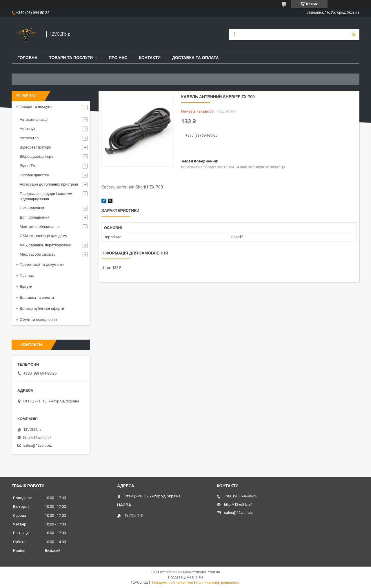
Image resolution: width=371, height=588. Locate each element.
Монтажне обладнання (40, 227)
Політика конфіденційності (218, 582)
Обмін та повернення (38, 319)
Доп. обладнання (35, 217)
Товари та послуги (71, 58)
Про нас (118, 58)
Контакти (150, 58)
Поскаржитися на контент (172, 582)
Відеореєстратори (36, 147)
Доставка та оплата (195, 58)
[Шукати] (354, 34)
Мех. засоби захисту (38, 254)
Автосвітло (29, 138)
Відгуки (26, 286)
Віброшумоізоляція (36, 156)
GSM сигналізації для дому (43, 236)
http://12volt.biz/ (37, 438)
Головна (27, 58)
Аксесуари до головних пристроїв (49, 184)
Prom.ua (213, 572)
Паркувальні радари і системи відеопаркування (46, 196)
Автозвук (27, 129)
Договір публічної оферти (42, 308)
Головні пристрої (34, 175)
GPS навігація (32, 208)
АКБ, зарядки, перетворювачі (45, 245)
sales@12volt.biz (38, 445)
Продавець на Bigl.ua (186, 577)
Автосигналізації (34, 119)
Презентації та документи (42, 264)
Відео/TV (28, 166)
